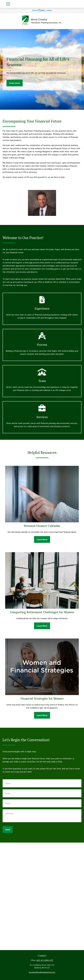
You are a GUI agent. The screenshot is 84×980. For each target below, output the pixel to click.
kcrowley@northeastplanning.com (42, 972)
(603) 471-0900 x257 (45, 960)
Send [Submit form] (8, 829)
